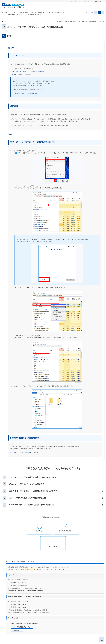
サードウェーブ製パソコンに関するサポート (25, 609)
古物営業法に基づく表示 (92, 630)
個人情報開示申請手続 (66, 630)
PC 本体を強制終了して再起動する (22, 75)
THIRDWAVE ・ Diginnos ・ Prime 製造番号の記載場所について (28, 576)
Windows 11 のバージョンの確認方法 (26, 93)
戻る (4, 21)
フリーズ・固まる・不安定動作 (54, 12)
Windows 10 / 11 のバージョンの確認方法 (27, 484)
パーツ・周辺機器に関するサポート (22, 612)
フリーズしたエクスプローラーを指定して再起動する (28, 72)
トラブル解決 (20, 12)
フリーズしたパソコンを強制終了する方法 (25, 452)
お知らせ (25, 630)
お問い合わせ (35, 630)
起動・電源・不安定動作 (34, 12)
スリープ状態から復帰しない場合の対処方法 (28, 498)
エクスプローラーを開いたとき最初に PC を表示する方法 (33, 491)
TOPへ (102, 625)
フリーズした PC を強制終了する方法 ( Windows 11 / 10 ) (33, 477)
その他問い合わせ (17, 615)
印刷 (103, 21)
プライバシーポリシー (49, 630)
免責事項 (78, 630)
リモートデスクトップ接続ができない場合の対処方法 (31, 505)
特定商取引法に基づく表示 (49, 633)
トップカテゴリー (7, 12)
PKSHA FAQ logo (99, 642)
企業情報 (63, 633)
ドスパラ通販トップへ (12, 630)
